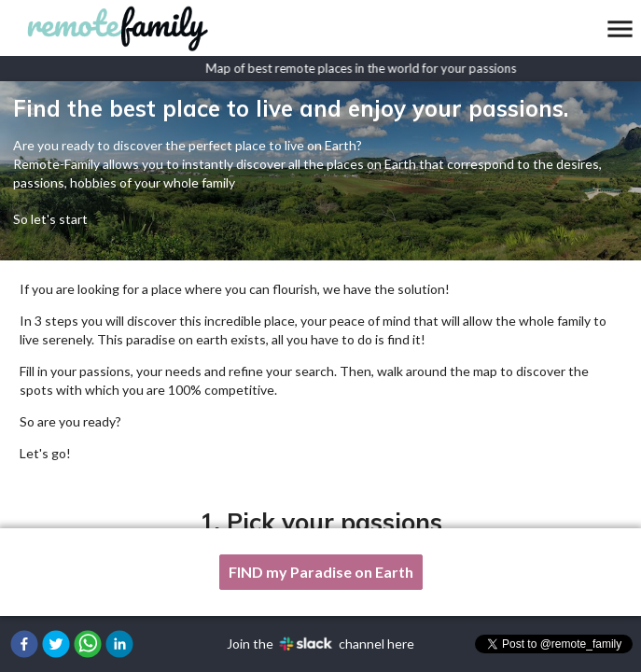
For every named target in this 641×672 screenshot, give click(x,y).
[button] (24, 644)
